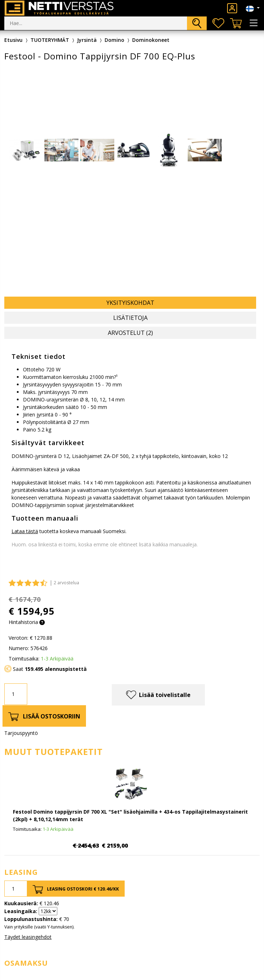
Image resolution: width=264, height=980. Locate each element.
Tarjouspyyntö (21, 733)
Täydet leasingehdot (28, 937)
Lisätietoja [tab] (130, 318)
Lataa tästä (25, 531)
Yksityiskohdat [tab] (130, 303)
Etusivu (13, 40)
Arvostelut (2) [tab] (130, 333)
